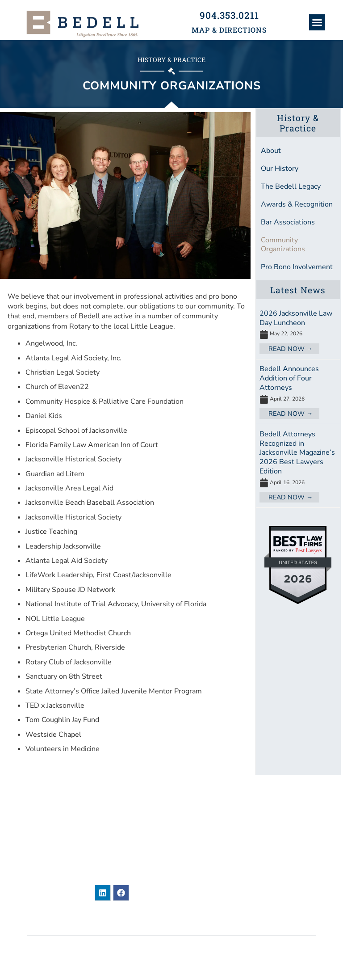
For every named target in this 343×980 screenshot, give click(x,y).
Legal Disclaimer (118, 923)
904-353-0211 (144, 862)
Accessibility (293, 923)
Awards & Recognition (297, 204)
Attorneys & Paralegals (276, 817)
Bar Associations (288, 222)
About (271, 151)
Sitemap (40, 923)
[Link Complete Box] (298, 331)
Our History (280, 169)
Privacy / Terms (209, 923)
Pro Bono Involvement (297, 267)
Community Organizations (283, 245)
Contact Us (250, 885)
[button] (317, 22)
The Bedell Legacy (291, 186)
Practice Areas (257, 851)
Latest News (298, 290)
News (238, 801)
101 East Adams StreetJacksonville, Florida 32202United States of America (139, 834)
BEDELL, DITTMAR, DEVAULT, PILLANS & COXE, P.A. (169, 949)
